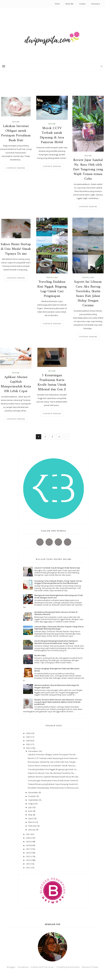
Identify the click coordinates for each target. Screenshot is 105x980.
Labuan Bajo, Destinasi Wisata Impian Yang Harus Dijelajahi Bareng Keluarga (59, 628)
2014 (29, 860)
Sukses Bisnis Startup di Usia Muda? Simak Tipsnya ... (52, 766)
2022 (29, 748)
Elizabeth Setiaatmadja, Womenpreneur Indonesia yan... (54, 788)
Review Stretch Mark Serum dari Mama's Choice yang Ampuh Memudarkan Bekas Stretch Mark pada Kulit (58, 702)
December (33, 751)
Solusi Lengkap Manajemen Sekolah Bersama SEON (57, 670)
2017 (29, 849)
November (33, 792)
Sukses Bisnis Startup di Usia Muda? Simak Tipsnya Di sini (16, 249)
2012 (29, 868)
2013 (29, 864)
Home (57, 4)
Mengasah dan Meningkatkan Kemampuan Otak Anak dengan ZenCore (58, 596)
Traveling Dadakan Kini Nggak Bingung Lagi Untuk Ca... (53, 769)
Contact (82, 4)
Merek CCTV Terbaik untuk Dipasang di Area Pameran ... (54, 758)
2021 (29, 834)
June (31, 811)
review (16, 122)
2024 (29, 741)
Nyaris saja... (41, 655)
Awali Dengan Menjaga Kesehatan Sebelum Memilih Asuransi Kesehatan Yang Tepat (56, 642)
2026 (29, 733)
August (32, 804)
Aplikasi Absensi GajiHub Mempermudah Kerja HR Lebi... (54, 777)
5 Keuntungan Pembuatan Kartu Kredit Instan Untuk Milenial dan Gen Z (52, 383)
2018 (29, 845)
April (31, 818)
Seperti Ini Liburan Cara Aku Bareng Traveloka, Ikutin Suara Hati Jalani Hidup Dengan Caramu (88, 294)
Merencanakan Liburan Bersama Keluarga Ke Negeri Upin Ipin (57, 686)
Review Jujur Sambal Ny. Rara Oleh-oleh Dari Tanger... (52, 762)
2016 (29, 853)
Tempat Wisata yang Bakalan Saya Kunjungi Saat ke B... (53, 784)
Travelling (52, 277)
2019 (29, 842)
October (32, 796)
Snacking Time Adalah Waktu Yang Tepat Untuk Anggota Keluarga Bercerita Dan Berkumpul (58, 582)
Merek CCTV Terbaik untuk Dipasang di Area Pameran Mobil (52, 135)
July (30, 807)
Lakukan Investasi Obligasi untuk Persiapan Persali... (52, 754)
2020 (29, 838)
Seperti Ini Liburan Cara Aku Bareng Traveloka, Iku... (52, 773)
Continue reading (16, 168)
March (32, 822)
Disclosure (96, 4)
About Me (69, 4)
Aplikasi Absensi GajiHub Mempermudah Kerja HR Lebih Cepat (16, 384)
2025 (29, 737)
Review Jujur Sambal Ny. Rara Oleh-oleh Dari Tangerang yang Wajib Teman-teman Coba (88, 170)
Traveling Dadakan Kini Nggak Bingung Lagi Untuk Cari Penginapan (52, 289)
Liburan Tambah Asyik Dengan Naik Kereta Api (57, 568)
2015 (29, 856)
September (34, 800)
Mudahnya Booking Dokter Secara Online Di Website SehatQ (56, 613)
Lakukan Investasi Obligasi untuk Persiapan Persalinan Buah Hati (16, 133)
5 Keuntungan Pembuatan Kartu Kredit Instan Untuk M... (53, 780)
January (32, 830)
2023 (29, 744)
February (33, 826)
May (31, 815)
